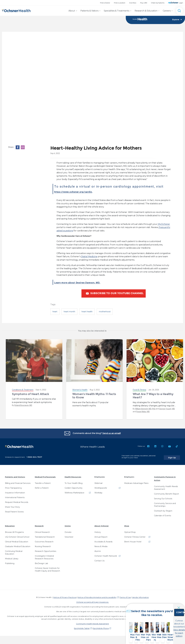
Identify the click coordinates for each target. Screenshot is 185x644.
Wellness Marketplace (74, 491)
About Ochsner (102, 524)
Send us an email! (112, 433)
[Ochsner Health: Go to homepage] (16, 10)
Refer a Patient (42, 486)
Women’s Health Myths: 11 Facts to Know (94, 396)
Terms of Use (125, 596)
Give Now (133, 3)
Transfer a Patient (43, 481)
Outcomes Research (44, 540)
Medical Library (12, 557)
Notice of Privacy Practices (65, 596)
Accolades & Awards (103, 540)
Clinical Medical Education (17, 540)
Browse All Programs (14, 530)
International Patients (15, 496)
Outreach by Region (163, 509)
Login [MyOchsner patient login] (181, 3)
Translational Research (45, 535)
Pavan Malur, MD (143, 412)
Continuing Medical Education (14, 551)
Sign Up (175, 456)
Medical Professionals (45, 475)
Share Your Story (12, 505)
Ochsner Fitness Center (135, 535)
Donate (68, 530)
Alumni (98, 549)
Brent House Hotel (133, 540)
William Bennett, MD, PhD (145, 409)
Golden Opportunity (74, 486)
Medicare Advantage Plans (136, 481)
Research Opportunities (45, 549)
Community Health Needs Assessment (166, 486)
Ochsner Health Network (106, 554)
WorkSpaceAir (101, 486)
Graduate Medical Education (18, 545)
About (72, 11)
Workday (98, 491)
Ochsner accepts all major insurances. (93, 600)
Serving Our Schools (163, 497)
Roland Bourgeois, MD (23, 406)
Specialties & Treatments (117, 11)
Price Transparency (13, 486)
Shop (127, 524)
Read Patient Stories (14, 510)
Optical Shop (130, 530)
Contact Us (99, 559)
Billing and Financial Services (18, 481)
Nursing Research (43, 545)
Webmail (98, 481)
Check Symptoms (158, 3)
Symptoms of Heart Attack (30, 394)
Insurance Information (15, 491)
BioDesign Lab (41, 562)
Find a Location (120, 3)
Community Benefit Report (166, 492)
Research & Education (146, 11)
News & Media (101, 545)
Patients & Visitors (89, 11)
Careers (167, 11)
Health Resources (73, 475)
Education (10, 524)
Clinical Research (42, 530)
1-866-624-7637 (34, 455)
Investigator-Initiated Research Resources (44, 555)
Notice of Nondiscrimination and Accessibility (97, 596)
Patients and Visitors (15, 475)
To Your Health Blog (74, 481)
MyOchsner (164, 224)
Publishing (10, 562)
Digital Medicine (89, 257)
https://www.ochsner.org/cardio (82, 192)
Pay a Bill (144, 3)
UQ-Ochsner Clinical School (17, 535)
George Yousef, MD (167, 409)
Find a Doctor (105, 3)
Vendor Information (140, 596)
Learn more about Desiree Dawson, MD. (88, 282)
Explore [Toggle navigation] (177, 20)
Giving (68, 524)
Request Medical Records (17, 500)
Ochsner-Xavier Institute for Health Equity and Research (47, 568)
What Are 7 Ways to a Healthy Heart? (153, 396)
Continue (166, 618)
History (98, 530)
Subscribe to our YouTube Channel (114, 294)
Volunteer (69, 535)
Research (39, 524)
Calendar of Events (163, 514)
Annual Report (101, 535)
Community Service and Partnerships (165, 503)
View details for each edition (166, 630)
